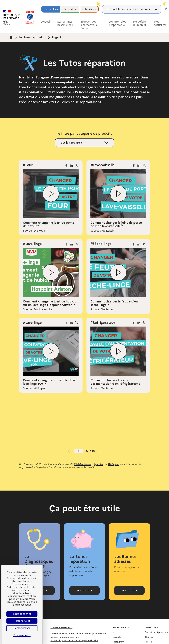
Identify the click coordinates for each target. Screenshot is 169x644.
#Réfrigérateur (103, 323)
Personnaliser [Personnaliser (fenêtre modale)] (22, 628)
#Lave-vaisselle (103, 165)
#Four (28, 165)
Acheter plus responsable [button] (118, 23)
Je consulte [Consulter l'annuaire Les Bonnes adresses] (130, 592)
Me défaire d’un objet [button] (140, 23)
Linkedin (117, 641)
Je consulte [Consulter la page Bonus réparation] (84, 592)
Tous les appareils (71, 143)
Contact (150, 641)
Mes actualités (160, 23)
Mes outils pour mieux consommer (129, 9)
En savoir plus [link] (22, 635)
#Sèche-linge (101, 244)
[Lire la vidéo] (51, 194)
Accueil (46, 22)
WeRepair (113, 464)
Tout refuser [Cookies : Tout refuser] (22, 621)
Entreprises (70, 9)
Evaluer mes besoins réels (65, 23)
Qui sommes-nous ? (61, 631)
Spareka (98, 464)
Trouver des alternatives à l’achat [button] (89, 25)
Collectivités (89, 9)
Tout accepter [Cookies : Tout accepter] (22, 614)
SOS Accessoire (83, 464)
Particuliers (51, 9)
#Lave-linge (32, 244)
